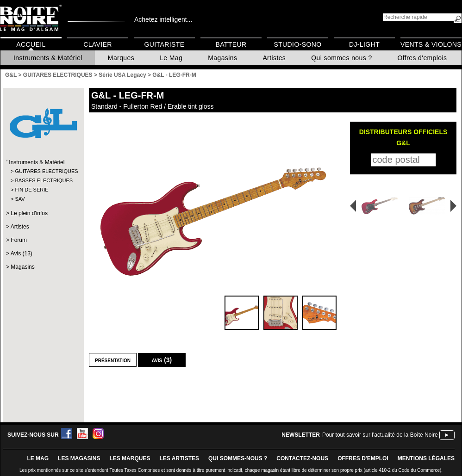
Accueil (31, 44)
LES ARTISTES (179, 458)
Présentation (113, 360)
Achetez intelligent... (163, 19)
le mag (38, 458)
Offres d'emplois (422, 58)
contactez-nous (302, 458)
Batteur (231, 44)
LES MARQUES (130, 458)
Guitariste (165, 44)
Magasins (222, 58)
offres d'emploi (363, 458)
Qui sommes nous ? (341, 58)
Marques (121, 58)
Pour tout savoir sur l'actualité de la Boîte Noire (380, 435)
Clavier (98, 44)
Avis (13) (22, 253)
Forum (19, 240)
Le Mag (171, 58)
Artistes (274, 58)
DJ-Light (364, 44)
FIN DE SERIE (31, 190)
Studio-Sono (297, 44)
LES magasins (79, 458)
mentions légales (426, 458)
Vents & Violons (431, 44)
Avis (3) (162, 360)
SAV (20, 199)
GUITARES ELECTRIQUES (43, 171)
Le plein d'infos (29, 213)
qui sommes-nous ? (238, 458)
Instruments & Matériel (48, 58)
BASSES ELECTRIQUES (43, 180)
